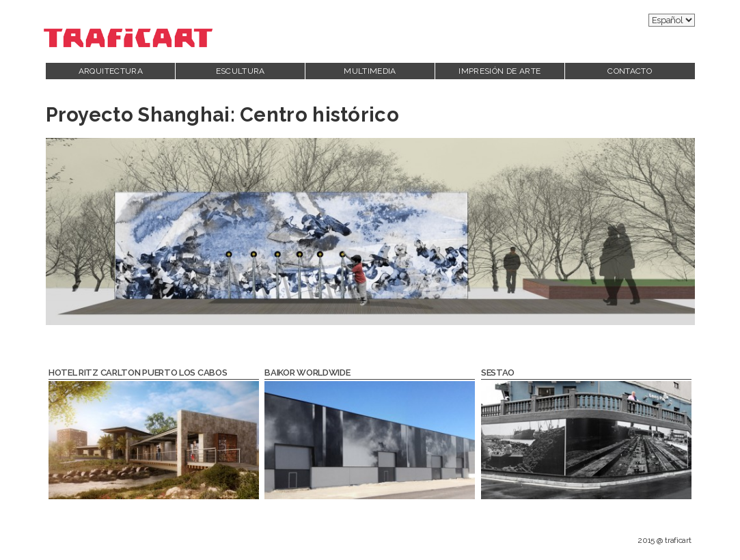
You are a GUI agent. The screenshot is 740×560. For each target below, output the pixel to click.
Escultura (241, 71)
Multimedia (370, 71)
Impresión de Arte (499, 71)
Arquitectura (111, 71)
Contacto (630, 71)
